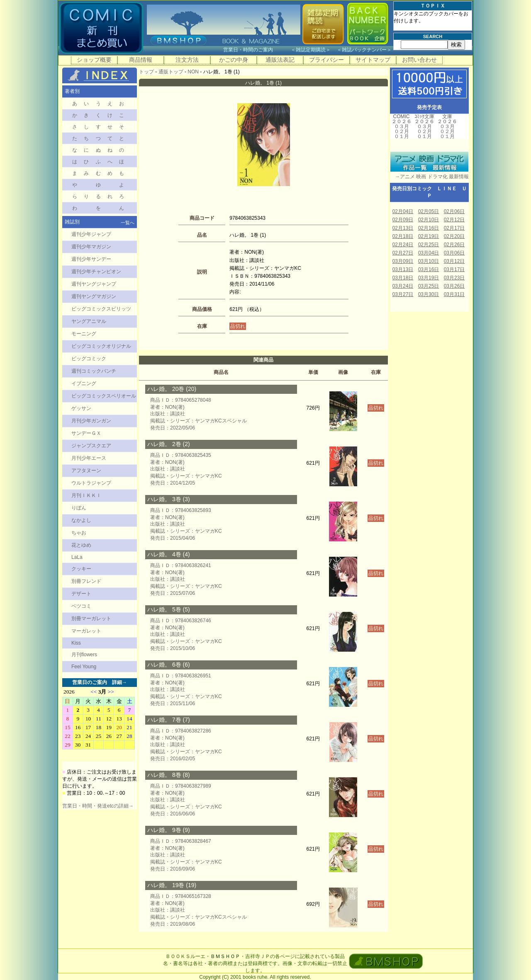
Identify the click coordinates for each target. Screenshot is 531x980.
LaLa (77, 557)
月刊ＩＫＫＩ (86, 495)
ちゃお (79, 533)
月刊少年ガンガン (91, 421)
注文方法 (187, 60)
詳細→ (119, 682)
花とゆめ (81, 545)
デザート (81, 594)
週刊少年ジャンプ (91, 234)
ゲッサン (81, 408)
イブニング (84, 383)
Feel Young (84, 667)
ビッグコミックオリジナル (101, 346)
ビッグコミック (89, 359)
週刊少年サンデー (91, 259)
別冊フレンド (86, 581)
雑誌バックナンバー (364, 50)
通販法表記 (280, 60)
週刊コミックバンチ (94, 371)
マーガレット (86, 631)
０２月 (402, 131)
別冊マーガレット (91, 619)
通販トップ (171, 72)
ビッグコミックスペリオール (104, 396)
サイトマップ (373, 60)
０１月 (402, 136)
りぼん (79, 508)
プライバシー (326, 60)
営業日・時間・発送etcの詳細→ (98, 806)
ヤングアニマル (89, 321)
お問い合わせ (419, 60)
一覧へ (128, 223)
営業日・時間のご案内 (256, 50)
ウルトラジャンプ (91, 483)
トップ (146, 72)
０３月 (402, 126)
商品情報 (141, 60)
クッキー (81, 569)
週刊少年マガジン (91, 247)
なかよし (81, 520)
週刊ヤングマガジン (94, 296)
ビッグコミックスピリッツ (101, 309)
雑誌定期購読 (311, 50)
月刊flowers (84, 655)
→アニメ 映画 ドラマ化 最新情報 (429, 177)
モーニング (84, 334)
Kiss (76, 643)
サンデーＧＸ (86, 433)
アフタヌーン (86, 471)
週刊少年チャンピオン (96, 272)
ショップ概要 (94, 60)
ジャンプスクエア (91, 446)
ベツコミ (81, 606)
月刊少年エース (89, 458)
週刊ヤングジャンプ (94, 284)
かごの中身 (234, 60)
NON (193, 72)
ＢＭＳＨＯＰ (225, 956)
